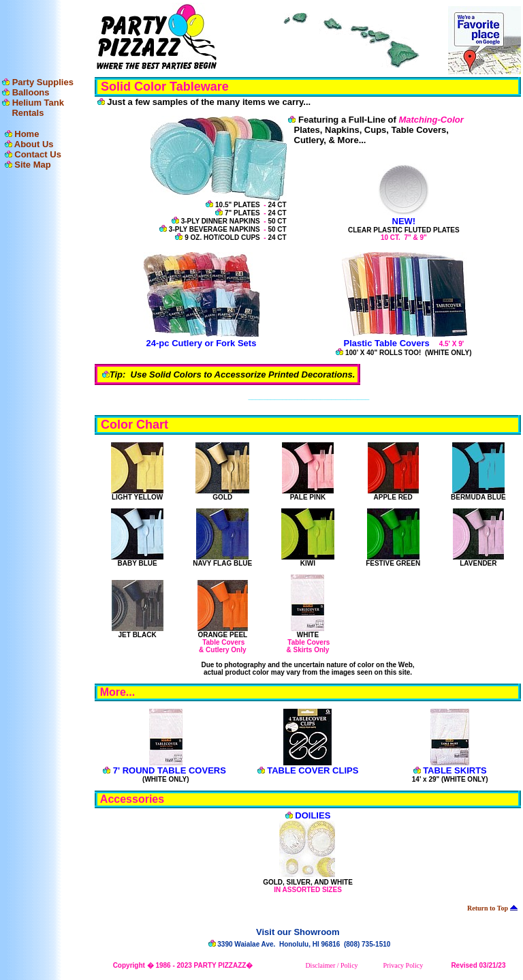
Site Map (32, 165)
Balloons (31, 92)
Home (27, 134)
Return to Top (492, 908)
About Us (34, 144)
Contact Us (38, 154)
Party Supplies (43, 82)
